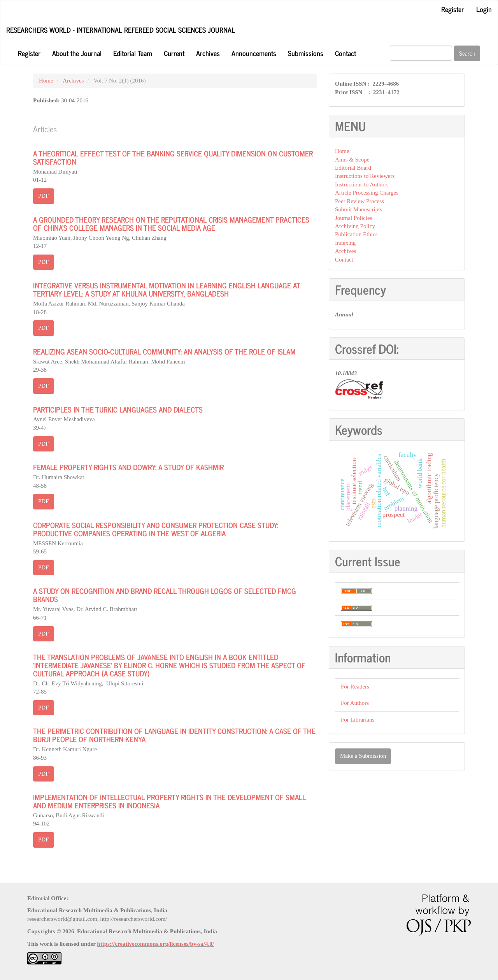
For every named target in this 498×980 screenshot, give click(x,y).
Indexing (345, 243)
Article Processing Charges (367, 193)
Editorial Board (353, 168)
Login (484, 9)
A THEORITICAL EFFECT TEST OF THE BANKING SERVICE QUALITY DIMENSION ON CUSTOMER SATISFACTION (173, 157)
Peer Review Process (359, 201)
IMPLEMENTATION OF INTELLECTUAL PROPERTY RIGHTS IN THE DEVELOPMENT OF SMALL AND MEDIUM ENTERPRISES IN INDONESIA (169, 801)
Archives (208, 53)
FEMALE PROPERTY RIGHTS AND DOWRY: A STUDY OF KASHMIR (128, 467)
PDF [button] (44, 196)
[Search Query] (421, 53)
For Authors (355, 703)
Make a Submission (363, 756)
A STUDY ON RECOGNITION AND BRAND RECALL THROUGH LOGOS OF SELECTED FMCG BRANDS (165, 595)
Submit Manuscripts (359, 209)
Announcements (254, 53)
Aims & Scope (352, 160)
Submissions (306, 53)
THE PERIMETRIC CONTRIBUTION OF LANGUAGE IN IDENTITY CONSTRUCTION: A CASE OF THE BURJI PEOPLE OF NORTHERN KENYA (174, 735)
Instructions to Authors (362, 184)
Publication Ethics (356, 234)
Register (452, 9)
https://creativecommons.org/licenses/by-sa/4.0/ (155, 944)
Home (46, 81)
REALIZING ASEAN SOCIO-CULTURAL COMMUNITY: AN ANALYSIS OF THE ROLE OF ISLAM (164, 351)
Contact (345, 53)
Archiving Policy (355, 226)
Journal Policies (353, 218)
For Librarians (358, 720)
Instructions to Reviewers (365, 176)
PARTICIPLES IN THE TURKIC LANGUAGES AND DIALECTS (118, 409)
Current (174, 53)
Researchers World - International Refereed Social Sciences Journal (121, 30)
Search (467, 53)
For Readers (355, 687)
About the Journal (77, 53)
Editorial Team (133, 53)
